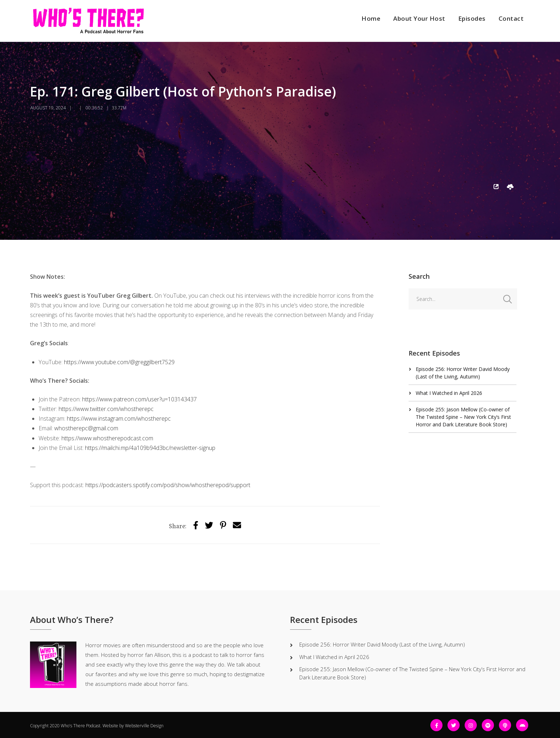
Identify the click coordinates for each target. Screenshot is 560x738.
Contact (511, 18)
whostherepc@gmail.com (86, 428)
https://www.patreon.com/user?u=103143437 (139, 399)
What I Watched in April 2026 (449, 393)
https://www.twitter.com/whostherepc (106, 409)
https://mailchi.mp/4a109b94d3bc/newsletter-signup (150, 448)
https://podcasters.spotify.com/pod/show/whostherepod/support (168, 485)
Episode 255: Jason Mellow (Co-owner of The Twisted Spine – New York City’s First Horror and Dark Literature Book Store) (463, 417)
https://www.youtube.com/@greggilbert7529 (119, 362)
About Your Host (419, 18)
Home (371, 18)
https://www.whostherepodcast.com (107, 438)
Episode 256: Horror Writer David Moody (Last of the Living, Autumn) (382, 644)
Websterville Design (144, 726)
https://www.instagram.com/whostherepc (119, 418)
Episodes (472, 18)
